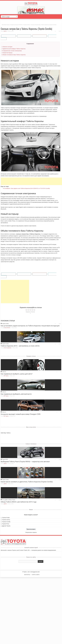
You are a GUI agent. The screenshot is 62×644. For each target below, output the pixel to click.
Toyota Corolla (27, 25)
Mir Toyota (6, 376)
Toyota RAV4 (5, 459)
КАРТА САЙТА (36, 575)
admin (5, 31)
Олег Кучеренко (8, 348)
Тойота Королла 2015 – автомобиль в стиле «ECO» (20, 346)
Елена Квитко (7, 328)
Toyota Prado (6, 518)
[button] (60, 16)
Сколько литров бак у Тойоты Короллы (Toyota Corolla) (26, 29)
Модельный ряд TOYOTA (16, 25)
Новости (4, 372)
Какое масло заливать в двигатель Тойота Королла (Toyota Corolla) (27, 482)
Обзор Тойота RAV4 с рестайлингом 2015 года (19, 502)
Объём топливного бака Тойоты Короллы (14, 55)
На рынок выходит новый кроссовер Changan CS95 (21, 414)
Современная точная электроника (12, 51)
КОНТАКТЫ (27, 575)
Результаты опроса (31, 532)
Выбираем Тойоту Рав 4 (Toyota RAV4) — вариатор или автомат (25, 462)
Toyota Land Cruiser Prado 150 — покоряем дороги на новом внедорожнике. (34, 550)
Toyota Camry (6, 520)
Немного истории (7, 47)
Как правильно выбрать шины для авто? (17, 374)
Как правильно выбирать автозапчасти (16, 394)
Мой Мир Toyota (6, 25)
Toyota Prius (6, 524)
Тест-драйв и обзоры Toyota (9, 500)
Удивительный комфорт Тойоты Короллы (14, 49)
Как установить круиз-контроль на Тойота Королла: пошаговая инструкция (30, 326)
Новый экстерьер (7, 53)
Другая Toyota (6, 526)
